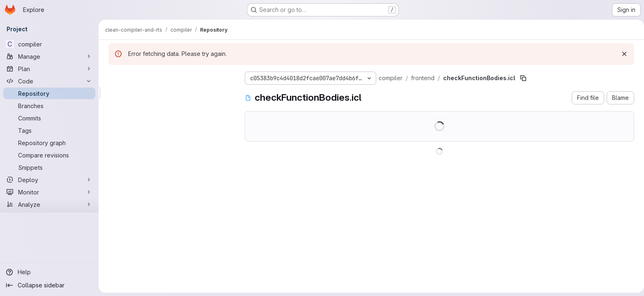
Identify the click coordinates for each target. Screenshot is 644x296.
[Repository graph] (49, 143)
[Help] (49, 272)
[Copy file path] (522, 78)
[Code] (49, 81)
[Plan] (49, 69)
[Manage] (49, 56)
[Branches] (49, 106)
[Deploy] (49, 180)
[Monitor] (49, 192)
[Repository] (49, 93)
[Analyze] (49, 204)
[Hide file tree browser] (113, 76)
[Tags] (49, 130)
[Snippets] (49, 167)
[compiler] (49, 44)
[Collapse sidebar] (49, 285)
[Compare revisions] (49, 155)
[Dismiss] (623, 54)
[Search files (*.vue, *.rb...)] (168, 93)
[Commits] (49, 118)
